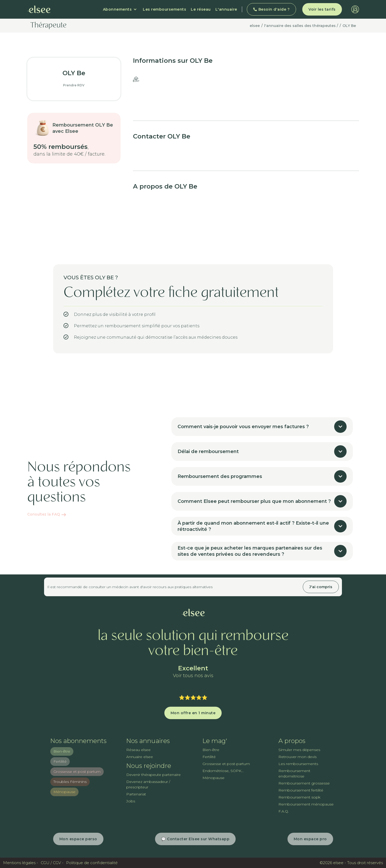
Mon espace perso (78, 839)
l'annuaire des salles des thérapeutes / (301, 26)
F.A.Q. (284, 811)
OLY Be (349, 26)
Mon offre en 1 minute (193, 713)
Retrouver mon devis (297, 757)
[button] (120, 9)
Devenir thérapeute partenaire (153, 775)
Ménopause (64, 792)
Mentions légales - (21, 863)
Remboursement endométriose (294, 773)
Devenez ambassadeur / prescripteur (148, 784)
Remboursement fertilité (301, 790)
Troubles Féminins (70, 782)
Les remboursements (164, 9)
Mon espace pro (310, 839)
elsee (255, 26)
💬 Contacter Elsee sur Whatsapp (195, 839)
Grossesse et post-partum (226, 764)
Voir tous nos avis (193, 676)
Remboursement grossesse (304, 783)
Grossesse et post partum (77, 772)
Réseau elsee (138, 750)
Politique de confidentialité (92, 863)
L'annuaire (226, 9)
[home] (39, 9)
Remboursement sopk (299, 797)
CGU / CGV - (52, 863)
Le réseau (201, 9)
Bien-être (62, 751)
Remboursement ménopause (306, 804)
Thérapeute (48, 26)
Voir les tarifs (322, 9)
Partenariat (136, 794)
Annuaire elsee (140, 757)
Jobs (131, 801)
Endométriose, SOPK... (223, 771)
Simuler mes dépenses (299, 750)
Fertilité (60, 761)
